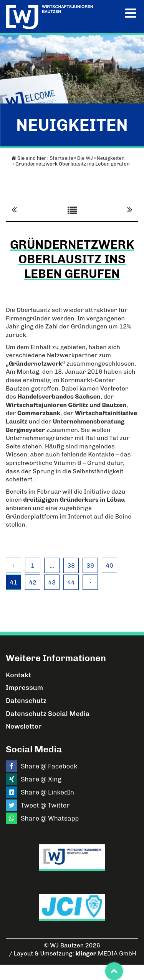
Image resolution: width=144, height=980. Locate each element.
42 (33, 582)
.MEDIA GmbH (106, 953)
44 (71, 582)
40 (109, 566)
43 (52, 582)
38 (71, 566)
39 (90, 566)
